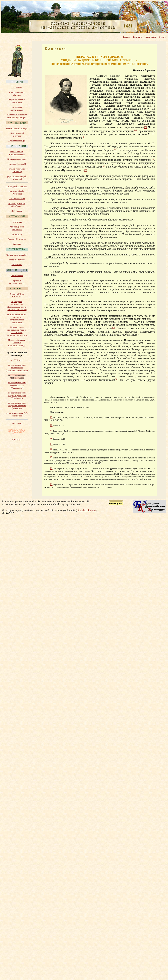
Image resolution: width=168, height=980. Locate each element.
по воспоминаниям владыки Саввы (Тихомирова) (17, 385)
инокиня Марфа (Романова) (17, 192)
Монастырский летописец (17, 228)
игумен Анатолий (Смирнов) (17, 170)
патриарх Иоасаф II (17, 164)
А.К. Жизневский (17, 199)
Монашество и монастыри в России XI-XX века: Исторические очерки (17, 331)
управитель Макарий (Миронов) (17, 178)
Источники (17, 222)
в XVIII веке (17, 360)
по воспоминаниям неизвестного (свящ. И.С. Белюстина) (17, 368)
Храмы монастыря (17, 141)
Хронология (17, 87)
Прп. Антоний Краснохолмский (17, 153)
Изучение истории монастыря (17, 101)
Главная (127, 37)
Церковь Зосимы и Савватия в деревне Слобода (17, 343)
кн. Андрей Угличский (17, 186)
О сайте (162, 37)
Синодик (17, 244)
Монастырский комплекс (17, 134)
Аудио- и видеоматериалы (17, 282)
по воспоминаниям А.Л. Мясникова (17, 414)
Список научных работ (17, 255)
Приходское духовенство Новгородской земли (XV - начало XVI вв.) (17, 305)
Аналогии (17, 423)
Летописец (17, 234)
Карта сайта (150, 37)
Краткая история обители (17, 94)
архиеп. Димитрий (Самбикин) (17, 205)
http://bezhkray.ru (86, 510)
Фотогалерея (17, 276)
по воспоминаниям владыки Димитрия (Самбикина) (17, 395)
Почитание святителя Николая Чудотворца (17, 116)
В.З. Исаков (17, 211)
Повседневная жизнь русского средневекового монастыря (17, 318)
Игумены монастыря (17, 159)
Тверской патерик (17, 260)
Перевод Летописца (17, 239)
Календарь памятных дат (17, 108)
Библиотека (17, 265)
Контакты (138, 37)
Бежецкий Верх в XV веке (17, 295)
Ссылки (17, 440)
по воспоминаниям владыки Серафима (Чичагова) (17, 406)
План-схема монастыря (17, 128)
